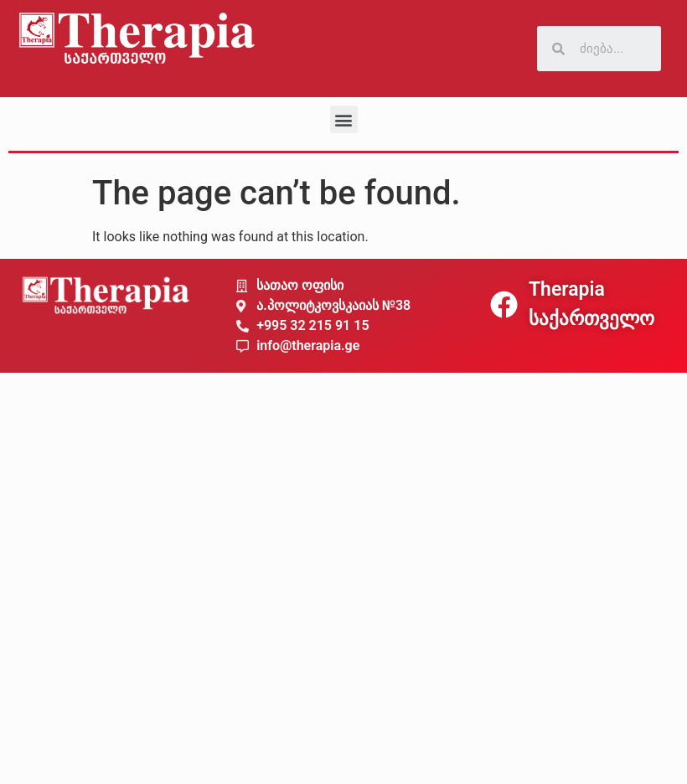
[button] (344, 119)
